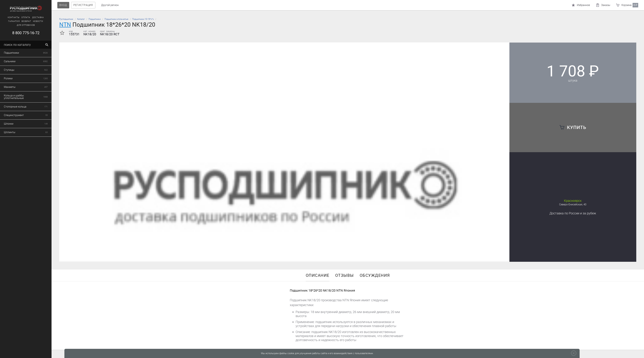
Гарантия (12, 21)
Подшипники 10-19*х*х (143, 19)
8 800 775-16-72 (23, 33)
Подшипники (95, 19)
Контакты (11, 17)
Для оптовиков (23, 25)
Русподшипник (66, 19)
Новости (36, 21)
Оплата (24, 17)
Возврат (24, 21)
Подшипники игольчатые (116, 19)
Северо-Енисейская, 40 (573, 204)
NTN (65, 25)
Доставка (36, 17)
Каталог (81, 19)
